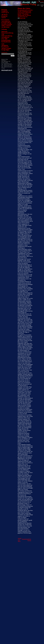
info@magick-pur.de (7, 70)
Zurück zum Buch (20, 540)
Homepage (4, 10)
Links (3, 44)
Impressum (4, 31)
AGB (3, 34)
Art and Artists (5, 27)
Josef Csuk (23, 18)
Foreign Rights (5, 50)
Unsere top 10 (5, 13)
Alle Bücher (5, 15)
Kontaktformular (6, 40)
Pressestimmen (5, 20)
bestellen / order (42, 6)
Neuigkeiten (5, 11)
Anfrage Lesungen (6, 48)
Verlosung (4, 29)
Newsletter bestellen (7, 24)
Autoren (4, 18)
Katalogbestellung (6, 23)
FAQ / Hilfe (4, 39)
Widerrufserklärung (7, 36)
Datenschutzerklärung (7, 33)
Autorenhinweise (6, 21)
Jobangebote (5, 45)
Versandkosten (5, 37)
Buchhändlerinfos (6, 42)
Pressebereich (5, 47)
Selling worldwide (6, 26)
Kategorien (4, 16)
